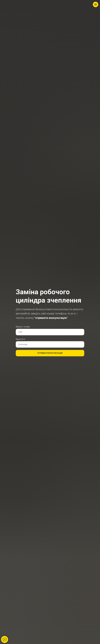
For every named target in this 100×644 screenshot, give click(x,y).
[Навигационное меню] (96, 4)
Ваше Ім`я (20, 339)
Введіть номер (23, 327)
